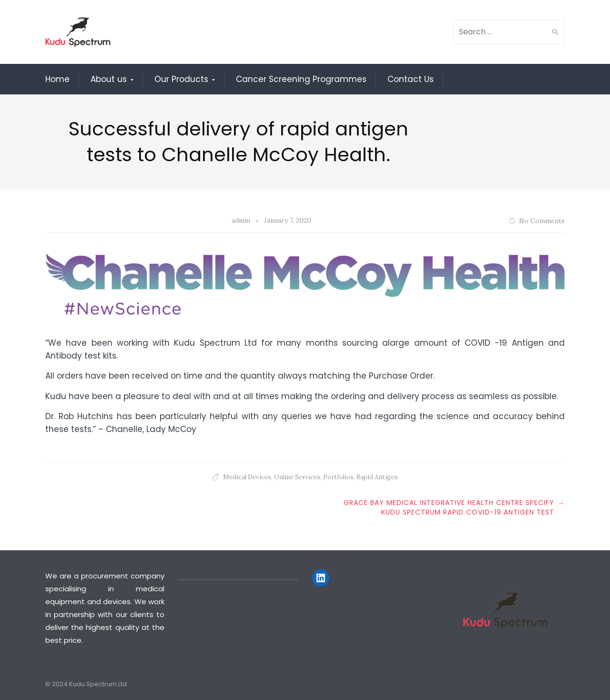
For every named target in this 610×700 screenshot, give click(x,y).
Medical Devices (247, 477)
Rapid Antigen (377, 477)
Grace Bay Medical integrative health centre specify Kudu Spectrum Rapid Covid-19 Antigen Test (449, 507)
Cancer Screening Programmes (301, 79)
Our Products (181, 79)
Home (57, 79)
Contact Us (411, 79)
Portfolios (338, 477)
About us (109, 79)
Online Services (297, 477)
